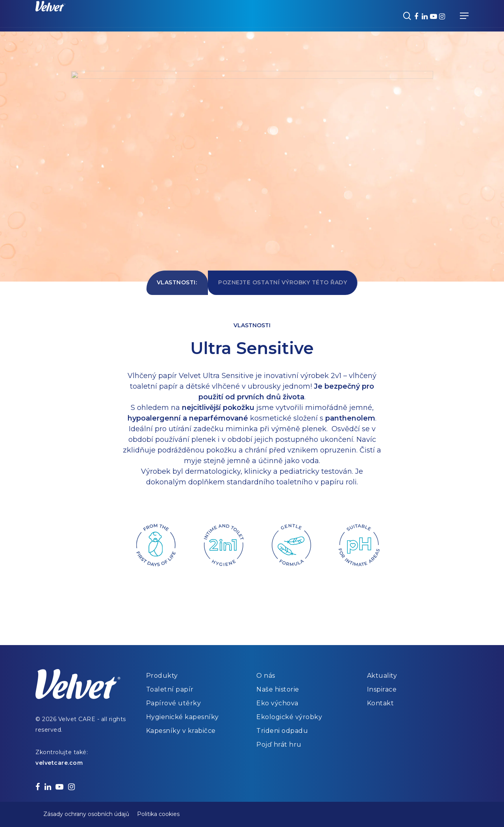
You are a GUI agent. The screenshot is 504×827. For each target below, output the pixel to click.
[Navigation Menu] (464, 16)
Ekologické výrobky (289, 717)
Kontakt (381, 703)
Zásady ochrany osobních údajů (86, 814)
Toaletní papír (170, 689)
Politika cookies (158, 814)
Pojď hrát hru (279, 744)
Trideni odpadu (282, 731)
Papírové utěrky (174, 703)
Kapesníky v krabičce (181, 731)
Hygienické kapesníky (183, 717)
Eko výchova (277, 703)
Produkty (162, 676)
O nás (266, 676)
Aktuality (382, 676)
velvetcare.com (59, 763)
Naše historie (278, 689)
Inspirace (382, 689)
